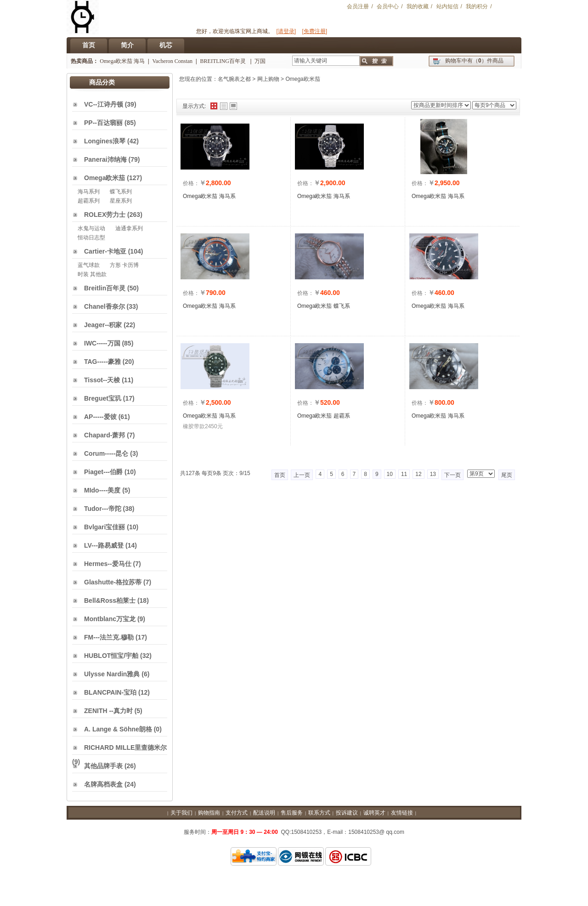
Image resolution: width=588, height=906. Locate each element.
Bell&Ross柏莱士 (110, 600)
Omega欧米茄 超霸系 (324, 416)
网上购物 (268, 79)
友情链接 (402, 813)
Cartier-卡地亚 (105, 251)
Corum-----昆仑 (106, 453)
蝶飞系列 (121, 192)
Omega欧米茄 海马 (122, 61)
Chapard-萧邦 (105, 435)
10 (390, 474)
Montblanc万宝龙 (110, 619)
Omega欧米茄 (302, 79)
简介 (127, 45)
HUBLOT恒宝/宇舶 (111, 656)
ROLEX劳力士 (105, 215)
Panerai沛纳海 (105, 159)
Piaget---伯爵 (103, 472)
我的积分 (477, 6)
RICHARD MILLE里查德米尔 (125, 747)
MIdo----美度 (102, 490)
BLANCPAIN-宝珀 (110, 692)
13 (433, 474)
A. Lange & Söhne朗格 (118, 729)
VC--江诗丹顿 (104, 104)
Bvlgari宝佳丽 (105, 527)
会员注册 (358, 6)
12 (418, 474)
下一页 (452, 475)
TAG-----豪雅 (102, 362)
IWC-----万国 (102, 343)
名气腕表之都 (234, 79)
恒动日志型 (91, 238)
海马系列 (89, 192)
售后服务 (292, 813)
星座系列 (121, 201)
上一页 (302, 475)
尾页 (507, 475)
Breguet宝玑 (103, 398)
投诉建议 (347, 813)
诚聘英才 (374, 813)
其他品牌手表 (103, 766)
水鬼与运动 (91, 228)
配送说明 (264, 813)
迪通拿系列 (129, 228)
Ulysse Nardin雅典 (112, 674)
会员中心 (388, 6)
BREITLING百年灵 (224, 61)
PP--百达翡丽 (103, 123)
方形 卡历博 (124, 265)
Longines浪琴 (105, 141)
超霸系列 (89, 201)
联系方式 (319, 813)
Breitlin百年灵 (105, 288)
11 (404, 474)
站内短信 (447, 6)
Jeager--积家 (103, 325)
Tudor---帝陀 (103, 509)
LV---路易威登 (104, 545)
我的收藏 (418, 6)
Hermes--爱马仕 (108, 564)
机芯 (166, 45)
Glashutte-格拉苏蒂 (113, 582)
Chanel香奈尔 (105, 306)
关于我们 (181, 813)
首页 (89, 45)
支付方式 (237, 813)
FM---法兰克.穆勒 (109, 637)
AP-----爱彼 (100, 417)
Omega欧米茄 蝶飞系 (324, 306)
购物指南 (209, 813)
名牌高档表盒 (103, 784)
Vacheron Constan (172, 61)
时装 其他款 (92, 274)
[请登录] (286, 31)
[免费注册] (315, 31)
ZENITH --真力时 (108, 711)
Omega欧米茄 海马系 (209, 196)
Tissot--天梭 (102, 380)
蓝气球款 (89, 265)
